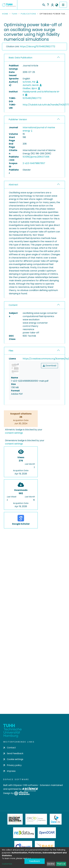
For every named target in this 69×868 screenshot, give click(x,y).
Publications (28, 14)
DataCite (56, 819)
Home (5, 14)
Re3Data (24, 833)
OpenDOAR (47, 833)
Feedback (34, 861)
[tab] (34, 58)
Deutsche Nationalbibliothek (15, 819)
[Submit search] (44, 4)
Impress (9, 771)
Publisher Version (18, 119)
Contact (10, 748)
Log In (52, 5)
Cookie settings (13, 759)
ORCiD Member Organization (36, 819)
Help (48, 5)
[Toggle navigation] (63, 5)
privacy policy (38, 858)
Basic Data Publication (20, 58)
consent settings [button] (14, 433)
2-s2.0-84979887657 (34, 163)
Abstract (13, 185)
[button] (57, 5)
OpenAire (23, 846)
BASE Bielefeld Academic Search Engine (45, 846)
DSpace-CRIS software (25, 785)
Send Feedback (13, 753)
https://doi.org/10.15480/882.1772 (37, 46)
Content (13, 305)
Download (49, 366)
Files (11, 351)
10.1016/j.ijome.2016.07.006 (36, 157)
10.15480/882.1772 (32, 98)
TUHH (15, 14)
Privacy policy (12, 765)
